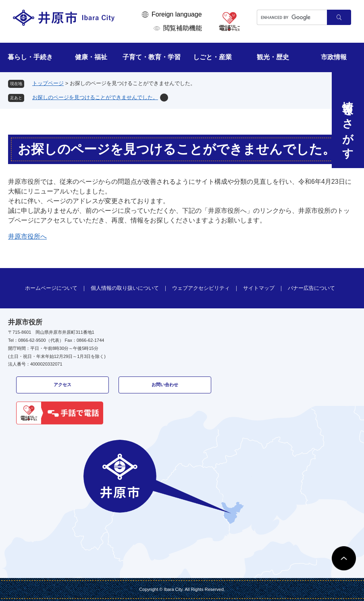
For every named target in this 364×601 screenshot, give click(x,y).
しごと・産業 (212, 57)
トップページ (48, 83)
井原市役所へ (27, 236)
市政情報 (334, 57)
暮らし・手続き (30, 57)
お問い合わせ (165, 385)
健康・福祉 (91, 57)
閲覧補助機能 (183, 28)
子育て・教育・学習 (152, 57)
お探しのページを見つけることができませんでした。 (95, 97)
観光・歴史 (273, 57)
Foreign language (177, 14)
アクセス (62, 385)
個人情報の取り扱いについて (125, 288)
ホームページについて (51, 288)
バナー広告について (311, 288)
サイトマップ (259, 288)
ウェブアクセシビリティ (201, 288)
